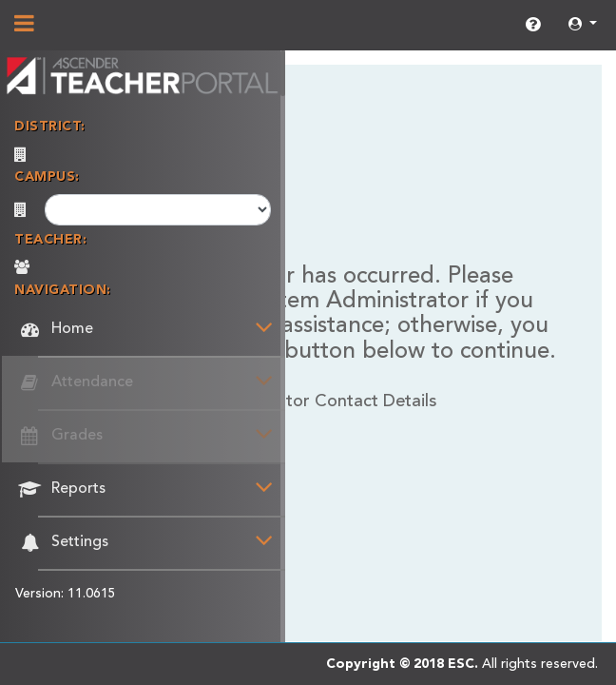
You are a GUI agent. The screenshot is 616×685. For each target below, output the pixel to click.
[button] (583, 25)
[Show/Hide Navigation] (24, 26)
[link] (533, 26)
